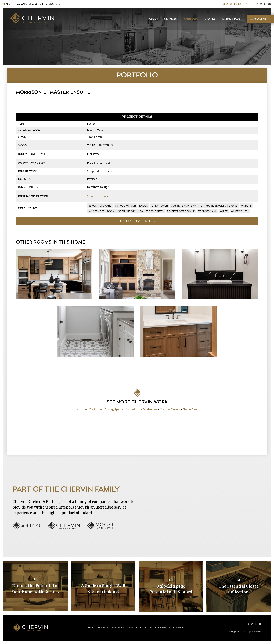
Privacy (181, 627)
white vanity (240, 211)
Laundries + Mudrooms (142, 409)
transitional (207, 211)
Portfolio (190, 19)
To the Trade (230, 19)
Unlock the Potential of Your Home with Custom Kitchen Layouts (36, 589)
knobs (144, 206)
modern (246, 206)
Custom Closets (170, 409)
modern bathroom (101, 211)
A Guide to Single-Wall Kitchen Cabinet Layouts (103, 589)
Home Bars (190, 409)
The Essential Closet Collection (238, 588)
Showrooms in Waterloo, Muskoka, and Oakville (33, 4)
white (224, 211)
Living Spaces (114, 409)
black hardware (100, 206)
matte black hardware (222, 206)
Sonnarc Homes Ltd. (100, 196)
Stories (209, 19)
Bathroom (96, 409)
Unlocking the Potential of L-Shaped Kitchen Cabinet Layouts (171, 589)
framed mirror (125, 206)
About (153, 19)
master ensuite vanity (187, 206)
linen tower (160, 206)
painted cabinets (152, 211)
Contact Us (258, 19)
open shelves (127, 211)
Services (170, 19)
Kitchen (82, 409)
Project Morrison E (181, 211)
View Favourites (235, 4)
